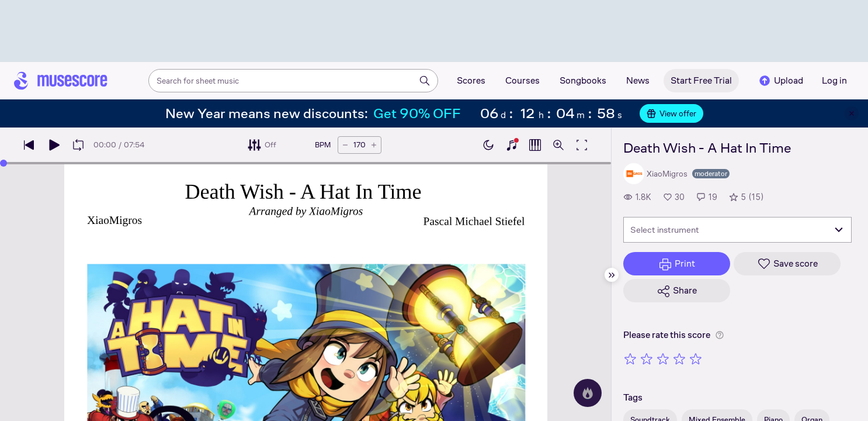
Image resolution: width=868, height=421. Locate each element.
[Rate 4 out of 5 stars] (679, 358)
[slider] (4, 163)
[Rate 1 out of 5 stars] (630, 358)
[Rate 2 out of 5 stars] (647, 358)
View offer (671, 113)
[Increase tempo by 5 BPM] (374, 145)
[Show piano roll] (535, 145)
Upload (780, 81)
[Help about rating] (720, 335)
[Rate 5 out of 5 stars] (696, 358)
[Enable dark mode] (488, 145)
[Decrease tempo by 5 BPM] (345, 145)
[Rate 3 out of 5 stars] (663, 358)
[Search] (425, 81)
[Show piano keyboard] (512, 145)
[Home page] (61, 81)
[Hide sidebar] (612, 275)
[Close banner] (852, 113)
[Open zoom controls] (558, 145)
